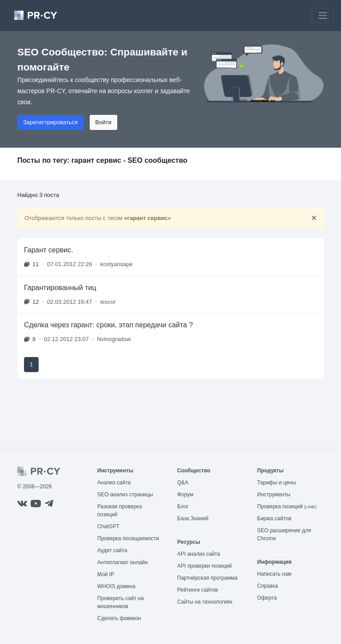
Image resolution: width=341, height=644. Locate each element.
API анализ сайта (199, 554)
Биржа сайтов (274, 518)
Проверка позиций (287, 507)
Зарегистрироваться (50, 122)
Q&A (183, 483)
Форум (185, 495)
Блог (183, 507)
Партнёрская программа (207, 578)
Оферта (267, 598)
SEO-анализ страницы (125, 495)
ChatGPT (108, 526)
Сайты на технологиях (205, 602)
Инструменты (274, 495)
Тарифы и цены (276, 483)
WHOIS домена (116, 586)
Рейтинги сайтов (198, 590)
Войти (103, 122)
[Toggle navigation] (323, 16)
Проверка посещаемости (128, 538)
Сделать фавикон (119, 618)
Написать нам (274, 574)
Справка (268, 586)
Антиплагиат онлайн (123, 562)
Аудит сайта (112, 550)
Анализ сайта (114, 483)
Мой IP (106, 574)
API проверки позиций (204, 566)
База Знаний (193, 518)
